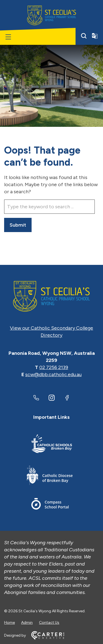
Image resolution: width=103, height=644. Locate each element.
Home (9, 623)
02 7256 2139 (54, 367)
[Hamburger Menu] (8, 37)
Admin (27, 623)
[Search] (84, 36)
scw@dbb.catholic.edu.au (53, 374)
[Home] (51, 296)
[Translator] (95, 36)
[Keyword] (49, 207)
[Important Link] (52, 445)
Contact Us (49, 623)
